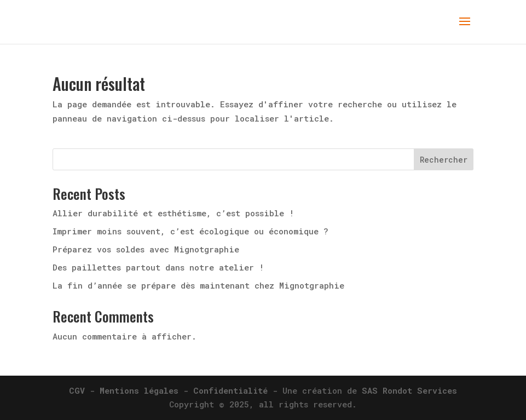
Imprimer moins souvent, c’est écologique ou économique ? (190, 231)
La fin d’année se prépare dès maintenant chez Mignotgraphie (198, 285)
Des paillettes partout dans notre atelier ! (158, 267)
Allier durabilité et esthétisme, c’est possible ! (173, 213)
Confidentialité (230, 390)
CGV (77, 390)
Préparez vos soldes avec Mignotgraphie (146, 249)
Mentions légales (139, 390)
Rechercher (444, 160)
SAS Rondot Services (409, 390)
